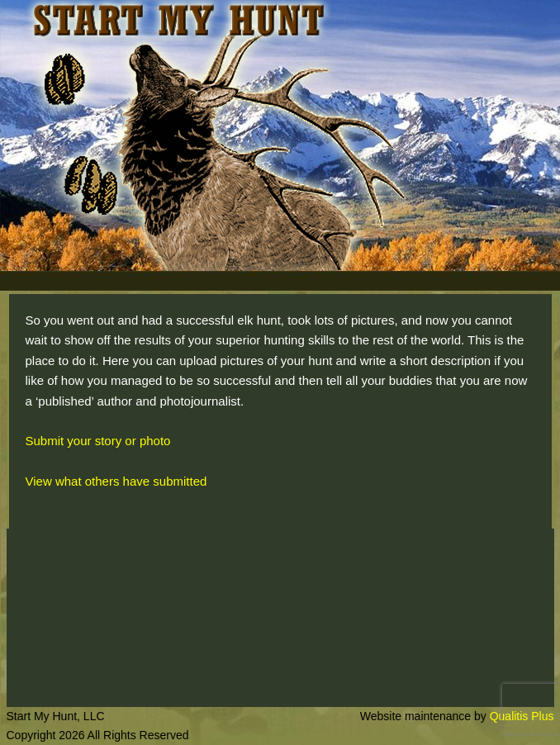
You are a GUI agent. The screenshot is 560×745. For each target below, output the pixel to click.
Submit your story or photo (98, 441)
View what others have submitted (116, 481)
